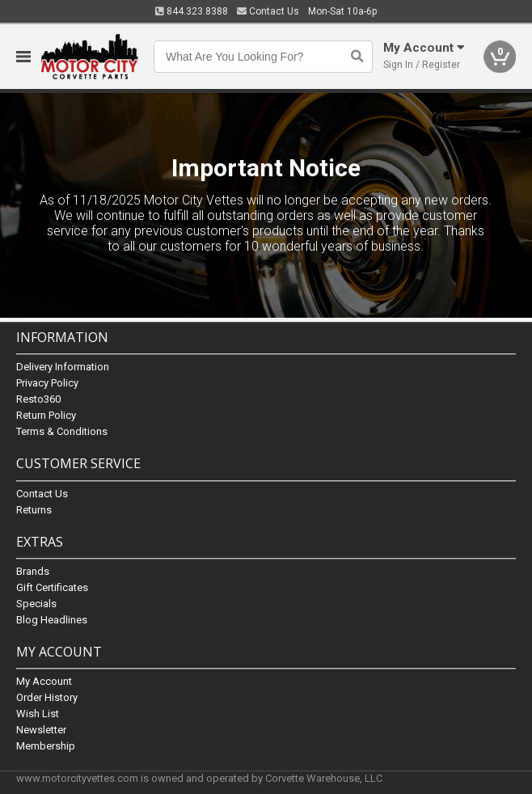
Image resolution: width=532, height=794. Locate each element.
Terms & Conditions (62, 432)
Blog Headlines (52, 620)
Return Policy (46, 416)
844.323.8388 (192, 11)
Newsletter (41, 730)
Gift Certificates (52, 587)
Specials (36, 604)
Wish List (38, 714)
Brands (33, 571)
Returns (34, 510)
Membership (46, 746)
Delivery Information (63, 367)
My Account (44, 681)
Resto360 (38, 400)
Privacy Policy (47, 384)
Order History (47, 697)
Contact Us (268, 11)
